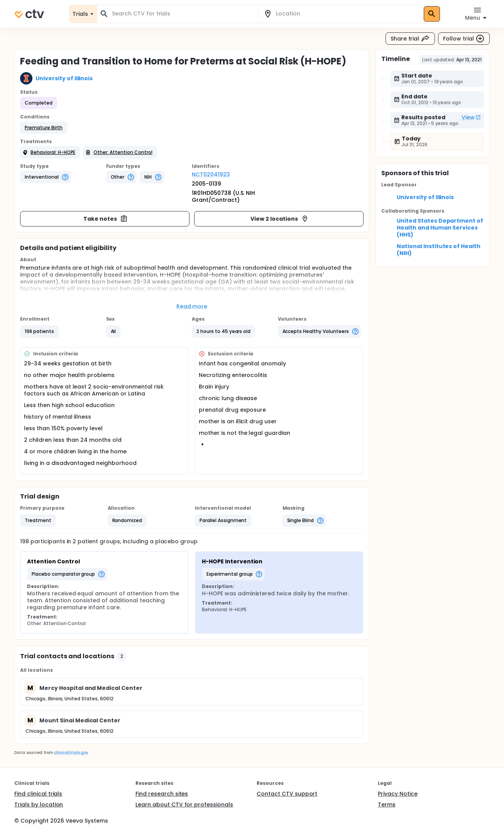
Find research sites (162, 794)
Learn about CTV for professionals (184, 805)
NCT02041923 (211, 174)
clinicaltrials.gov (71, 753)
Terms (387, 805)
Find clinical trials (38, 794)
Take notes (106, 219)
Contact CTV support (287, 794)
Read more (192, 306)
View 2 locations (280, 219)
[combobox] (182, 14)
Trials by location (39, 805)
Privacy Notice (398, 794)
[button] (44, 128)
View (471, 117)
